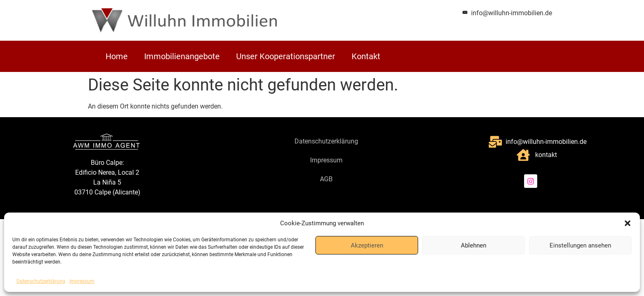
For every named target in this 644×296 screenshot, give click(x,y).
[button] (628, 223)
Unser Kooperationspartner (286, 56)
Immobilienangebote (182, 56)
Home (117, 56)
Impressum (82, 281)
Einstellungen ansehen (580, 245)
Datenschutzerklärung (41, 281)
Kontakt (366, 56)
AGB (326, 179)
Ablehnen (474, 245)
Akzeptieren (367, 245)
